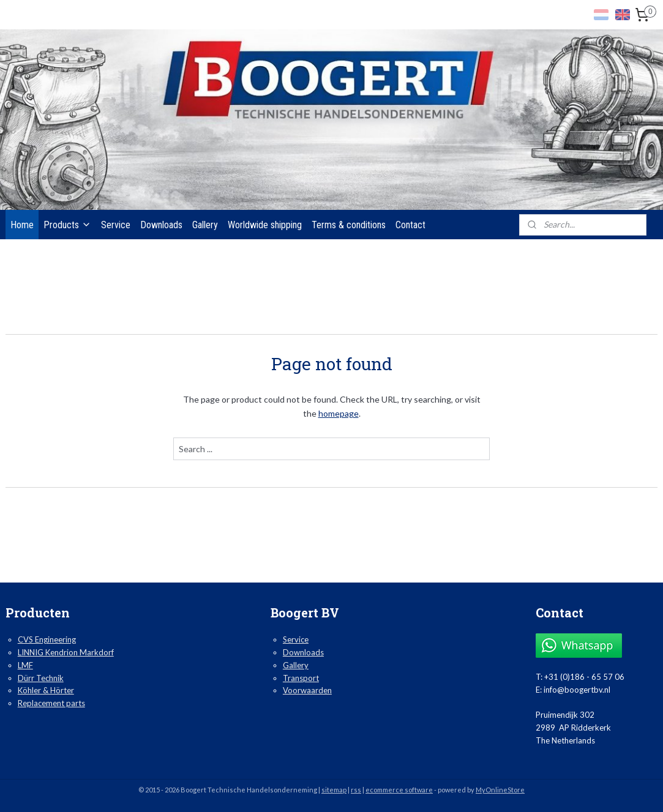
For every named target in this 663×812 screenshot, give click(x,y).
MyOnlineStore (500, 790)
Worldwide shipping (265, 225)
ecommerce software (399, 790)
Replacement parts (51, 703)
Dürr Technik (41, 678)
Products (67, 225)
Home (22, 225)
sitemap (334, 790)
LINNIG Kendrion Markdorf (66, 652)
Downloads (161, 225)
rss (356, 790)
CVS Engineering (47, 639)
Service (116, 225)
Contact (410, 225)
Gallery (205, 225)
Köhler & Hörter (46, 690)
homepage (339, 413)
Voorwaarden (307, 690)
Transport (301, 678)
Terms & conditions (349, 225)
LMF (25, 665)
